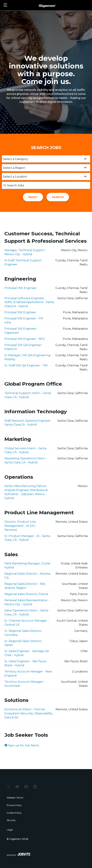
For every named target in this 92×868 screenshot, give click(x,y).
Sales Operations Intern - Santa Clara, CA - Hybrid (26, 612)
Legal (10, 830)
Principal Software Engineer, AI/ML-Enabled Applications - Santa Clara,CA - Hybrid (29, 302)
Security (11, 820)
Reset (33, 197)
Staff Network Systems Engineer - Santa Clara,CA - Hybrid (28, 423)
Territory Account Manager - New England (28, 674)
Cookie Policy (14, 813)
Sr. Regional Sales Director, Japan (23, 643)
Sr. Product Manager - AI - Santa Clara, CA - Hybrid (27, 538)
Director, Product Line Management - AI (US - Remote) (20, 526)
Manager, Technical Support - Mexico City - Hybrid (25, 252)
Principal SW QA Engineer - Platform (24, 347)
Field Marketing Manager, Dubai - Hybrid (28, 565)
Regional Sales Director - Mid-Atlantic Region (25, 586)
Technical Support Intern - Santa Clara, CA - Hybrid (28, 395)
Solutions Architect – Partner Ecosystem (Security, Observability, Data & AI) (29, 713)
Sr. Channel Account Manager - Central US (27, 623)
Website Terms (15, 798)
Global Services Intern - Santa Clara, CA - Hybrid (25, 450)
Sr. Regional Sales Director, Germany (23, 633)
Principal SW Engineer (20, 312)
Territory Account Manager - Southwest (25, 684)
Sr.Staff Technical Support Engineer (23, 262)
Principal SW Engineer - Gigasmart (21, 331)
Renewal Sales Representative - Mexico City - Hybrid (27, 602)
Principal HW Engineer (21, 288)
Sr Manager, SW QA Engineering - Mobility (28, 357)
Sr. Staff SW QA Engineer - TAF (26, 365)
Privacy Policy (14, 805)
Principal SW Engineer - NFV (25, 339)
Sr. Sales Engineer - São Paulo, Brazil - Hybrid (26, 663)
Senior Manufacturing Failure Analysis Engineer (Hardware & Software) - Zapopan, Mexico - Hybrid (26, 492)
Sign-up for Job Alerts (22, 745)
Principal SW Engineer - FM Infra (24, 320)
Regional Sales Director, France (26, 594)
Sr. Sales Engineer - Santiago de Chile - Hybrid (27, 653)
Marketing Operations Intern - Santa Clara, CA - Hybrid (26, 460)
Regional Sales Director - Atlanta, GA (28, 576)
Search (58, 197)
